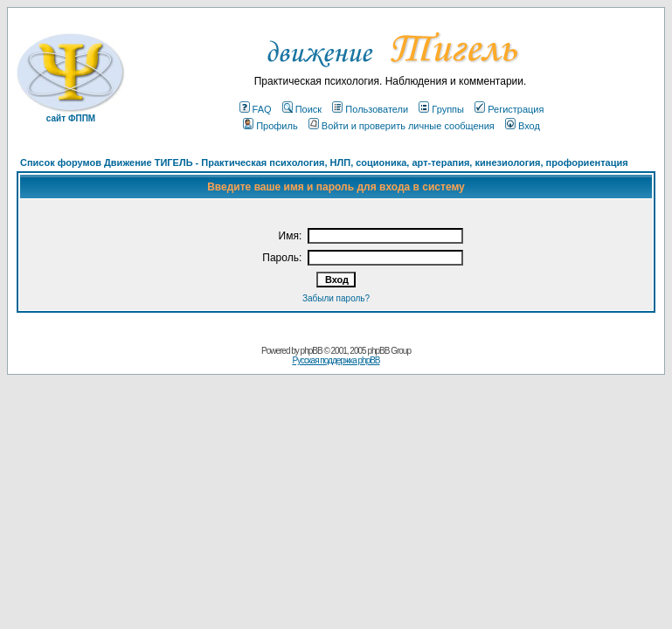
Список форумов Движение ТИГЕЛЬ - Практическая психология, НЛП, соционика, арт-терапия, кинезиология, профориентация (324, 162)
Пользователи (370, 109)
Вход (523, 126)
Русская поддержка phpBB (336, 360)
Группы (441, 109)
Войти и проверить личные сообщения (402, 126)
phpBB (312, 351)
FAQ (256, 109)
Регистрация (509, 109)
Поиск (302, 109)
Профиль (270, 126)
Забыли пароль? (336, 298)
